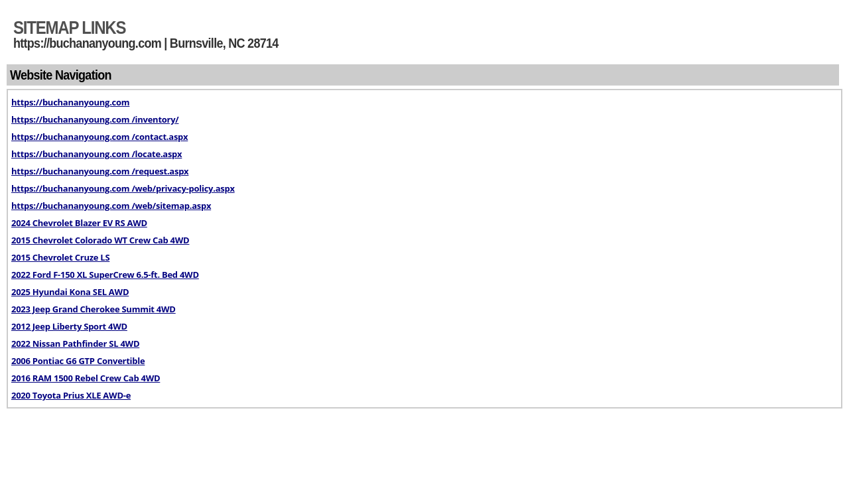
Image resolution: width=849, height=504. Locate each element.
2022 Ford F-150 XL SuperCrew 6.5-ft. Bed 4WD (105, 275)
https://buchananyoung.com (70, 102)
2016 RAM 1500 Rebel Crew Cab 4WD (86, 378)
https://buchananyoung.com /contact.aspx (99, 137)
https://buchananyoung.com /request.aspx (100, 171)
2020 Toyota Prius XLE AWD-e (71, 395)
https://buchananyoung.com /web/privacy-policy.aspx (123, 188)
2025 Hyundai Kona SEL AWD (70, 292)
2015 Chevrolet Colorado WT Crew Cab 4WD (100, 240)
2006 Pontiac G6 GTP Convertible (78, 361)
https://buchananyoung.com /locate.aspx (97, 154)
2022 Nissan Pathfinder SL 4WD (75, 344)
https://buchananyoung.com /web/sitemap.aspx (111, 206)
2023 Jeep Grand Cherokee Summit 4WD (94, 309)
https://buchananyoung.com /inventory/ (95, 119)
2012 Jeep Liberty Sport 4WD (69, 326)
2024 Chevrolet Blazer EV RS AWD (79, 223)
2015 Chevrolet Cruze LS (60, 257)
